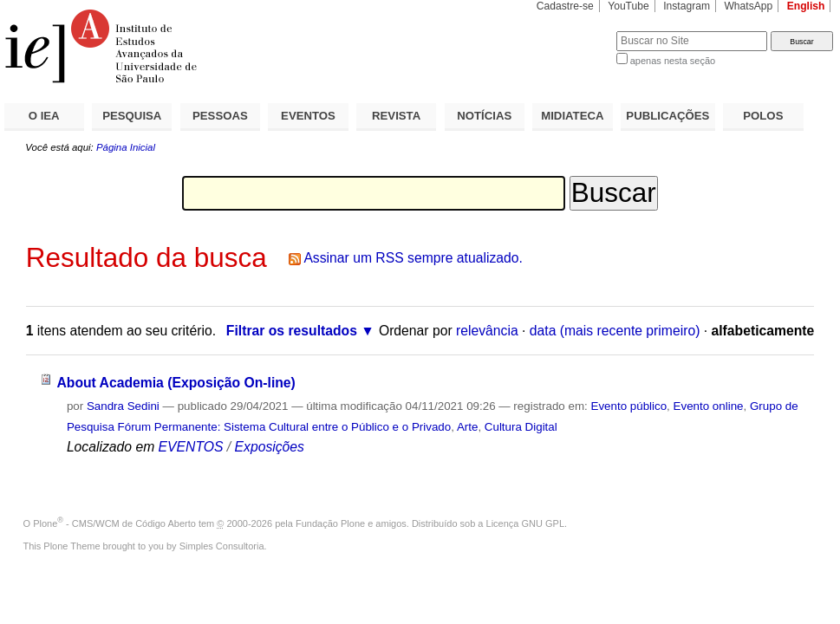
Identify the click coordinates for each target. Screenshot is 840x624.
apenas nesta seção (673, 61)
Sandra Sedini (123, 406)
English (806, 6)
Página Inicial (126, 147)
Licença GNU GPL (525, 523)
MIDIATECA (572, 116)
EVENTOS (308, 116)
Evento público (628, 406)
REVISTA (396, 116)
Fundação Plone (330, 523)
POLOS (763, 116)
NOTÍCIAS (484, 116)
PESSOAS (220, 116)
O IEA (44, 116)
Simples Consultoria (222, 546)
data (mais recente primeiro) (615, 331)
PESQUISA (132, 116)
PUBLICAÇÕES (667, 116)
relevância (487, 331)
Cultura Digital (521, 427)
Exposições (270, 447)
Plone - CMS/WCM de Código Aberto (114, 523)
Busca (574, 31)
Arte (468, 427)
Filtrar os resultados (292, 331)
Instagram (687, 6)
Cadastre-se (565, 6)
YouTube (628, 6)
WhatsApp (748, 6)
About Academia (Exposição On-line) (176, 383)
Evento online (709, 406)
